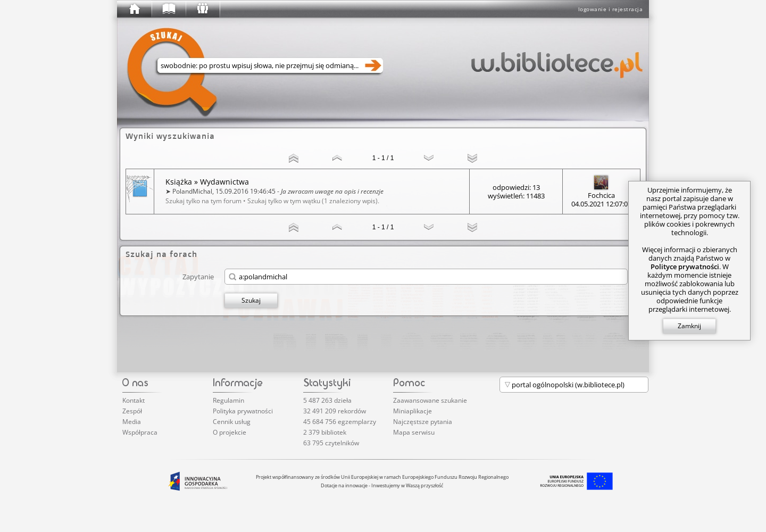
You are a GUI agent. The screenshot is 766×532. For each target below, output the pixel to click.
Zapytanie (198, 276)
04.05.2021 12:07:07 (601, 204)
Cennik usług (232, 422)
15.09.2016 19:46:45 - (299, 191)
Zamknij (689, 326)
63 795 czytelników (331, 443)
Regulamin (228, 400)
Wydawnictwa (224, 182)
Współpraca (140, 432)
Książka (179, 182)
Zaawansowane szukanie (430, 400)
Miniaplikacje (413, 411)
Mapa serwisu (414, 432)
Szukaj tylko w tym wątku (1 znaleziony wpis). (313, 201)
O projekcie (230, 432)
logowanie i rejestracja (611, 9)
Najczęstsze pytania (423, 422)
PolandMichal (192, 191)
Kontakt (134, 400)
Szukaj (251, 300)
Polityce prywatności (685, 267)
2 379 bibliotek (325, 432)
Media (132, 422)
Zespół (132, 411)
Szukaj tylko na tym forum (203, 201)
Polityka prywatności (243, 411)
